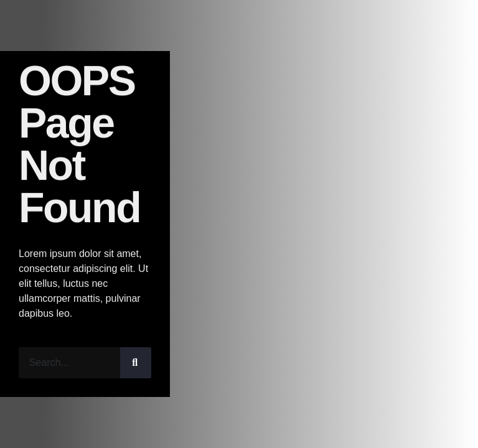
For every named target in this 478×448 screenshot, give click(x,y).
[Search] (136, 363)
